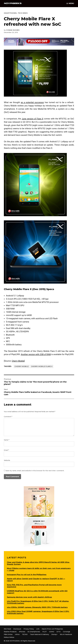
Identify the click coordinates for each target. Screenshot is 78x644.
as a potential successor (32, 102)
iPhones (22, 632)
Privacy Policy (29, 629)
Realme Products (10, 632)
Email (6, 450)
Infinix (17, 634)
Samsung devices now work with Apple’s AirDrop (29, 597)
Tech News (23, 13)
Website (7, 460)
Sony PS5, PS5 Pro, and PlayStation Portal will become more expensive (34, 586)
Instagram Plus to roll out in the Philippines (27, 575)
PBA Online (8, 634)
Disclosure (17, 629)
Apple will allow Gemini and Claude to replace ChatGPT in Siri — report (36, 580)
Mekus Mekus (9, 637)
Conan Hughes (13, 30)
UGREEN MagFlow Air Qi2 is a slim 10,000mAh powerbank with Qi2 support (37, 592)
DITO (59, 632)
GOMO (52, 632)
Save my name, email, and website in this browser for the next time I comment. (35, 471)
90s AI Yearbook (66, 634)
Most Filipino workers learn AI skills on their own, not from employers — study (39, 569)
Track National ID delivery (39, 634)
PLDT (45, 632)
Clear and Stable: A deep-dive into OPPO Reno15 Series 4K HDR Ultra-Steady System (38, 563)
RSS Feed (7, 629)
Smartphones (10, 13)
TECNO (25, 634)
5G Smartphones (34, 632)
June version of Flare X (32, 119)
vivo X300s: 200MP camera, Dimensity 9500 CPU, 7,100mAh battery (37, 607)
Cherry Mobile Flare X (42, 366)
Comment (8, 417)
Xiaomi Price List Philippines (52, 629)
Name (7, 440)
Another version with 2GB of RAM (36, 354)
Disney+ (54, 634)
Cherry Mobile (18, 361)
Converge (67, 632)
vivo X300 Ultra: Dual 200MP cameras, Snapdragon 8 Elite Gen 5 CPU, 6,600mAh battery (38, 612)
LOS (38, 629)
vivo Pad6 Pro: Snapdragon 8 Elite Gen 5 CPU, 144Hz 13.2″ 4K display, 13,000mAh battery (38, 602)
